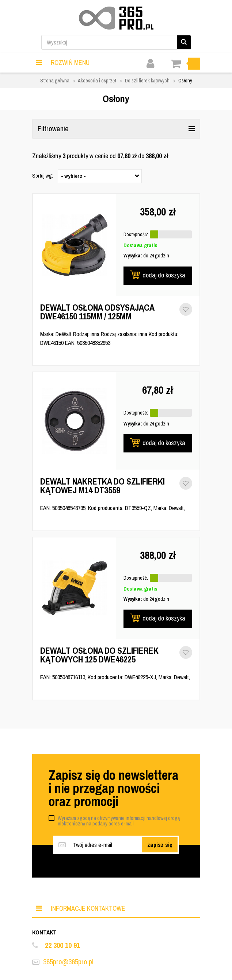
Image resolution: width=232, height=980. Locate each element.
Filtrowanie (116, 129)
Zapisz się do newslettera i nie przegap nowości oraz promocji (113, 788)
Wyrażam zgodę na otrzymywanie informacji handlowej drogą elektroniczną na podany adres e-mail (119, 821)
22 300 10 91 (62, 945)
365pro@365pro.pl (68, 962)
